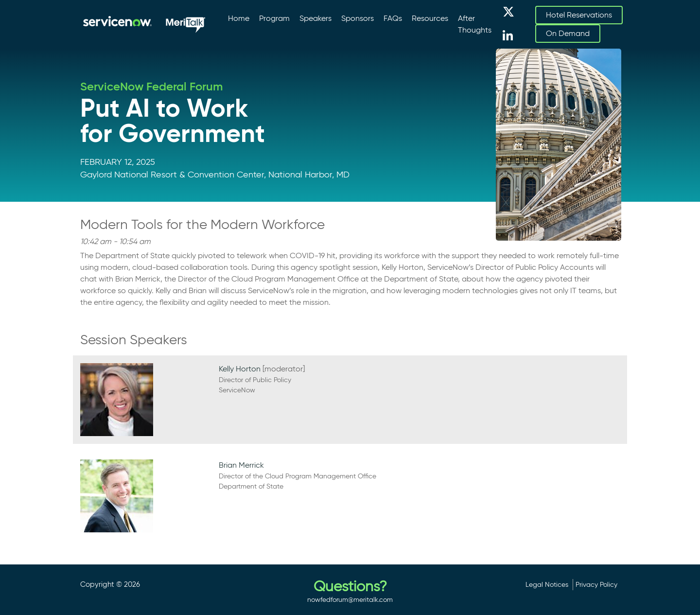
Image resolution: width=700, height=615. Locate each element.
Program (274, 18)
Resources (430, 18)
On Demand (568, 33)
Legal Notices (547, 584)
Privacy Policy (596, 584)
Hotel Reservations (579, 15)
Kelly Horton (240, 369)
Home (239, 18)
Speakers (315, 18)
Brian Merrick (241, 465)
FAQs (393, 18)
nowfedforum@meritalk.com (350, 599)
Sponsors (358, 18)
